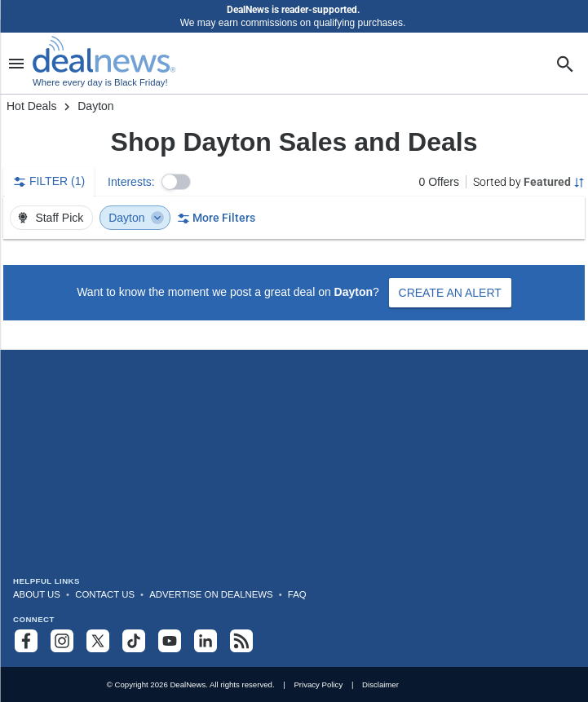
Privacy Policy (318, 684)
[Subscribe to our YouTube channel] (170, 641)
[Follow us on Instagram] (62, 641)
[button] (176, 182)
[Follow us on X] (98, 641)
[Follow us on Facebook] (26, 641)
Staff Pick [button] (50, 218)
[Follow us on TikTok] (134, 641)
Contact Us (105, 594)
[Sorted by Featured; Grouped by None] (529, 182)
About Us (37, 594)
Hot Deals (31, 106)
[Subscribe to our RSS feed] (241, 641)
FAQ (297, 594)
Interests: (131, 182)
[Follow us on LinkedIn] (206, 641)
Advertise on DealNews (211, 594)
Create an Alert (450, 293)
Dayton (136, 218)
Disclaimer (380, 684)
